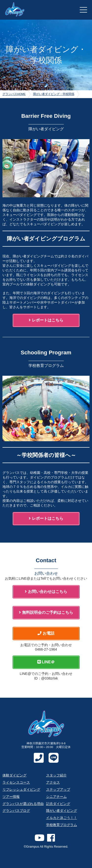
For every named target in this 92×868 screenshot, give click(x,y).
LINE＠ (46, 662)
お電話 (46, 633)
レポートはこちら (46, 320)
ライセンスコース (16, 782)
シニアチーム (56, 797)
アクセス (53, 782)
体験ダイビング (14, 775)
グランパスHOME (14, 94)
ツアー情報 (11, 797)
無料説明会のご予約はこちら (46, 612)
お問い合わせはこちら (46, 592)
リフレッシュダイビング (21, 789)
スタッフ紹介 (56, 775)
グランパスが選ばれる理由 (23, 804)
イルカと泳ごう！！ (62, 818)
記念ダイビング (58, 804)
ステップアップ (58, 789)
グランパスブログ (16, 811)
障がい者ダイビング (62, 811)
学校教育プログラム (62, 825)
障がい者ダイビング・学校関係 (54, 94)
